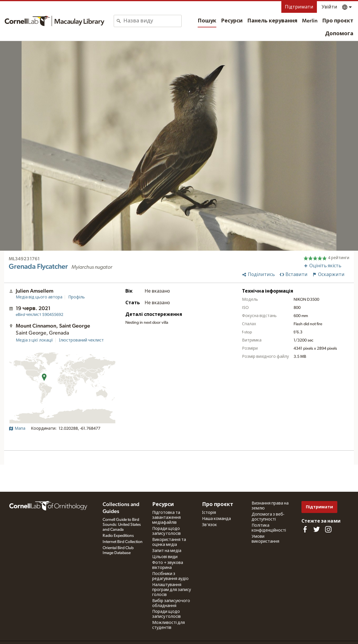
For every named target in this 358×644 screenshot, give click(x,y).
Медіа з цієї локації (34, 340)
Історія (209, 513)
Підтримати (299, 7)
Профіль (77, 297)
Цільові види (165, 557)
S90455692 (40, 315)
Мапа (17, 429)
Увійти (329, 7)
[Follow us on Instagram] (328, 529)
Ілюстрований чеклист (81, 340)
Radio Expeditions (118, 536)
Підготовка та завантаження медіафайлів (166, 518)
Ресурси (232, 21)
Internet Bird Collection (123, 542)
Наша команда (216, 519)
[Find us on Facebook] (305, 529)
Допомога (339, 34)
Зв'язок (209, 525)
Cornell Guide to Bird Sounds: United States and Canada (122, 525)
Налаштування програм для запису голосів (172, 590)
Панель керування (272, 21)
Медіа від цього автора (39, 297)
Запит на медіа (167, 551)
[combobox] (152, 21)
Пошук (207, 21)
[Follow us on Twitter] (317, 529)
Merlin (310, 21)
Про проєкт (338, 21)
